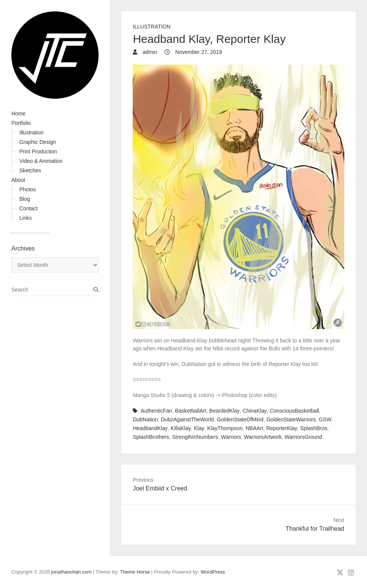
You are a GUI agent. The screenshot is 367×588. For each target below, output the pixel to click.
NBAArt (255, 428)
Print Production (38, 151)
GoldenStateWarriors (291, 419)
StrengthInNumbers (195, 437)
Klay (199, 428)
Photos (28, 189)
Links (26, 218)
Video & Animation (41, 161)
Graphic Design (38, 142)
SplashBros (314, 428)
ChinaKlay (255, 411)
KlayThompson (225, 428)
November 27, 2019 (198, 52)
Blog (25, 199)
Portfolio (21, 123)
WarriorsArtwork (263, 437)
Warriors (231, 437)
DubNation (145, 419)
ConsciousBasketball (294, 411)
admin (149, 52)
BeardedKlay (224, 411)
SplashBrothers (151, 437)
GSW (325, 419)
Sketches (30, 170)
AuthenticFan (156, 411)
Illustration (31, 132)
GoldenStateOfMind (240, 419)
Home (18, 114)
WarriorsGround (303, 437)
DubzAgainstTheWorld (187, 419)
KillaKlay (181, 428)
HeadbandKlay (150, 428)
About (18, 180)
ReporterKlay (282, 428)
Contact (28, 208)
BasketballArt (191, 411)
